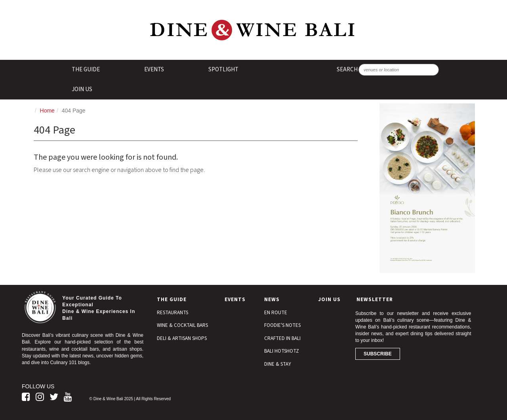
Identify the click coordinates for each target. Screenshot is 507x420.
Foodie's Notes (282, 325)
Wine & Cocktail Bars (182, 325)
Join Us (82, 89)
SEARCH (347, 70)
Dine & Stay (278, 364)
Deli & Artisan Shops (182, 338)
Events (154, 70)
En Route (276, 313)
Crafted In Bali (282, 338)
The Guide (86, 70)
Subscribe (378, 354)
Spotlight (223, 70)
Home (47, 111)
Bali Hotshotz (282, 351)
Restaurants (172, 313)
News (272, 300)
